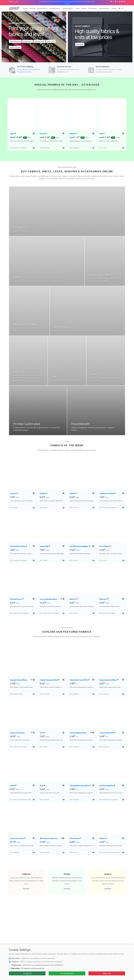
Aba (101, 134)
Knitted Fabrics (55, 8)
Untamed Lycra (16, 599)
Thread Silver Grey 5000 (79, 786)
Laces (77, 8)
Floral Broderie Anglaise (79, 546)
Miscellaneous (104, 8)
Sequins (84, 8)
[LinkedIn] (122, 2)
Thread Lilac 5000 (107, 733)
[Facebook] (115, 2)
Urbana (72, 493)
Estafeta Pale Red (106, 786)
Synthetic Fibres (39, 41)
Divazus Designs (15, 47)
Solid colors (51, 41)
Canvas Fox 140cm (107, 493)
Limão (12, 786)
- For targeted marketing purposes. (28, 968)
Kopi (42, 786)
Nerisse (73, 599)
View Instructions (15, 41)
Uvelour (13, 493)
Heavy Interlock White (108, 680)
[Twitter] (120, 2)
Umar (12, 134)
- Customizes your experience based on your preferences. (37, 965)
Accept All (27, 973)
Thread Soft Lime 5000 (79, 680)
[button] (59, 60)
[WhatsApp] (113, 2)
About (25, 8)
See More (26, 889)
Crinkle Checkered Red (49, 680)
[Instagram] (118, 2)
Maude (72, 134)
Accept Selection (67, 973)
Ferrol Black (104, 546)
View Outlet (80, 44)
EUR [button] (16, 2)
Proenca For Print (17, 838)
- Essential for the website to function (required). (33, 958)
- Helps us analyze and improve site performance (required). (37, 962)
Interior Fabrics (68, 8)
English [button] (11, 2)
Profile (114, 8)
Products (33, 8)
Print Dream (74, 838)
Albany (102, 838)
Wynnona (103, 599)
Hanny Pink (44, 546)
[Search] (123, 8)
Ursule (42, 134)
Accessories (92, 8)
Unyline (43, 493)
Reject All (107, 973)
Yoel (41, 733)
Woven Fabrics (42, 8)
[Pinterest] (124, 2)
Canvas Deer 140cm (18, 546)
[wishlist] (111, 2)
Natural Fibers (28, 41)
